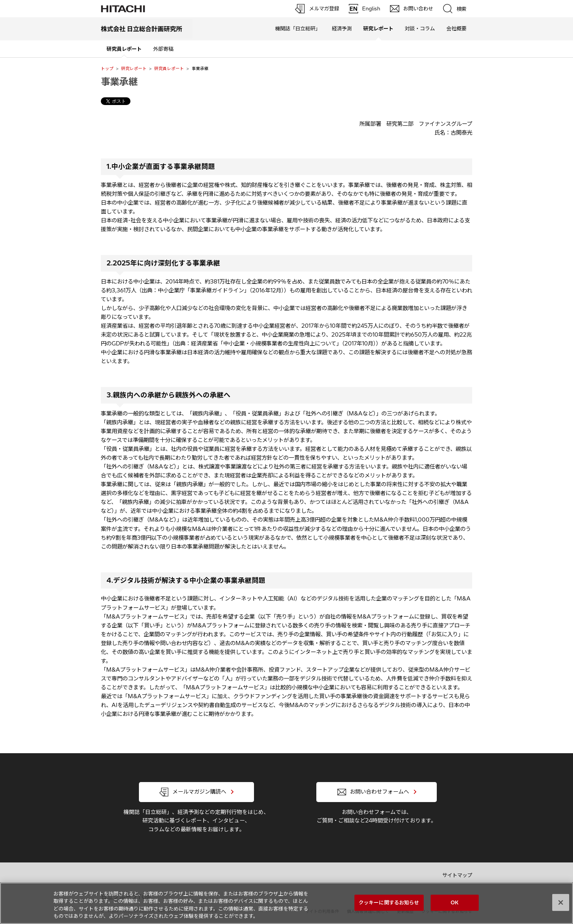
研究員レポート (169, 68)
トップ (107, 68)
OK (454, 902)
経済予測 (342, 28)
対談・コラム (420, 28)
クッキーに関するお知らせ (389, 902)
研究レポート (134, 68)
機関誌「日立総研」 (298, 28)
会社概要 (456, 28)
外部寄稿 (163, 49)
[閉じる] (561, 902)
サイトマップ (457, 875)
